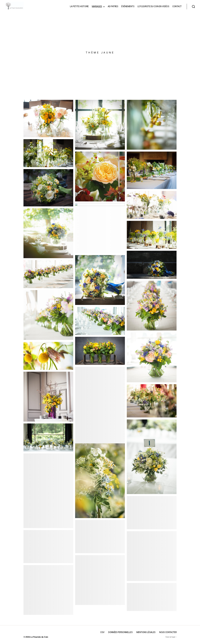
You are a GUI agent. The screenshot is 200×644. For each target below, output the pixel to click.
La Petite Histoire (79, 8)
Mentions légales (146, 636)
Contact (177, 8)
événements (128, 8)
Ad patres (113, 8)
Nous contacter (168, 636)
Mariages (97, 8)
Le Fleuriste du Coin (39, 641)
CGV (102, 636)
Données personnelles (120, 636)
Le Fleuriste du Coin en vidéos (153, 8)
